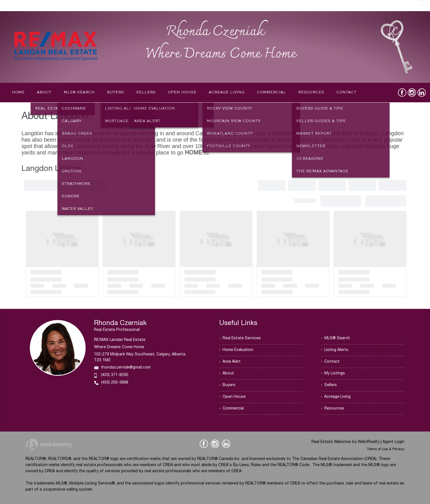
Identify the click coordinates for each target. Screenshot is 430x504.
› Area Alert (230, 362)
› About (227, 374)
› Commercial (231, 409)
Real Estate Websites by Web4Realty (346, 442)
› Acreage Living (336, 397)
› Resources (333, 409)
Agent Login (393, 442)
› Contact (330, 362)
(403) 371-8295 (115, 375)
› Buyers (227, 385)
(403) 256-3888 (115, 383)
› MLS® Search (335, 338)
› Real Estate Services (240, 338)
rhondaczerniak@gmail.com (126, 368)
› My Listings (333, 374)
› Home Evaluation (236, 350)
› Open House (232, 397)
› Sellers (329, 385)
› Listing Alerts (335, 350)
